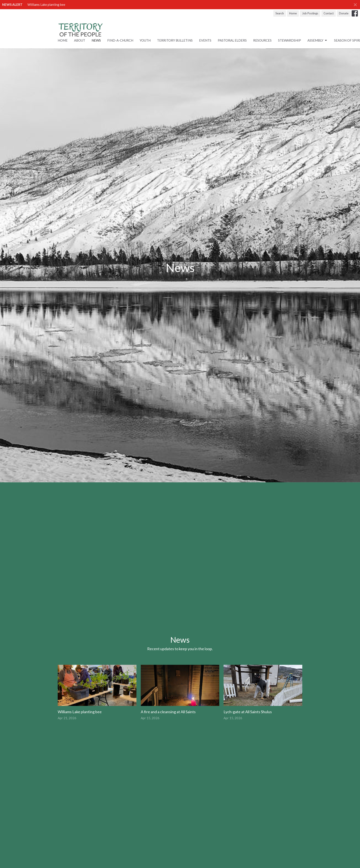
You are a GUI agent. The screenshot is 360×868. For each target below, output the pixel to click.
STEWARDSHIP (290, 40)
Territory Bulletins (175, 40)
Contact (329, 13)
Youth (145, 40)
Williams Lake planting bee (46, 5)
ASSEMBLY (318, 41)
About (80, 40)
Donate (344, 13)
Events (205, 40)
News (96, 40)
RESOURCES (262, 40)
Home (293, 13)
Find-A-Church (120, 40)
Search (280, 13)
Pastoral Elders (232, 40)
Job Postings (310, 13)
